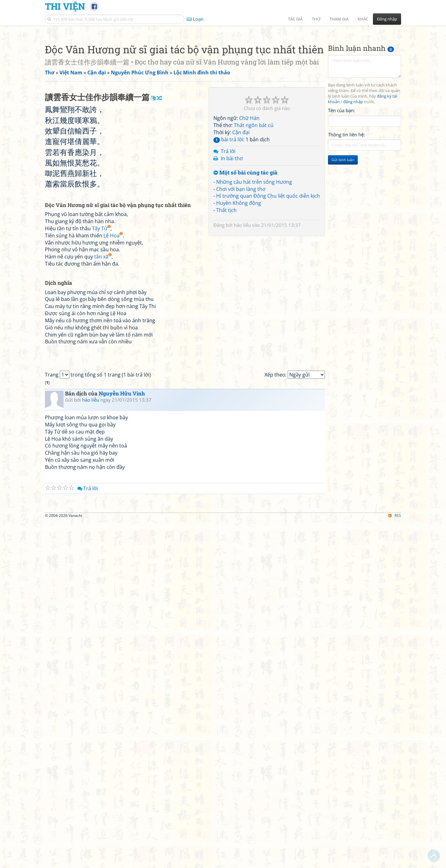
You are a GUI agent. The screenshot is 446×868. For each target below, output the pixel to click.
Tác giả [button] (295, 19)
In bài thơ (232, 245)
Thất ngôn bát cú (254, 212)
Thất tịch (226, 297)
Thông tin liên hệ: (346, 221)
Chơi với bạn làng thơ (241, 276)
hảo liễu (242, 312)
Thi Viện (65, 6)
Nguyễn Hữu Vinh (122, 654)
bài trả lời (228, 226)
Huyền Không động (239, 290)
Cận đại (241, 219)
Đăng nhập (387, 19)
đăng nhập (353, 189)
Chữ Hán (249, 205)
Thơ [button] (316, 19)
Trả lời (228, 238)
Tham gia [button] (339, 19)
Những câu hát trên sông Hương (254, 269)
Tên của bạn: (341, 197)
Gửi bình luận (343, 247)
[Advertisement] (223, 73)
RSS (395, 863)
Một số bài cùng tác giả (245, 260)
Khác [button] (363, 19)
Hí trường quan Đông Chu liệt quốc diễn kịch (268, 283)
